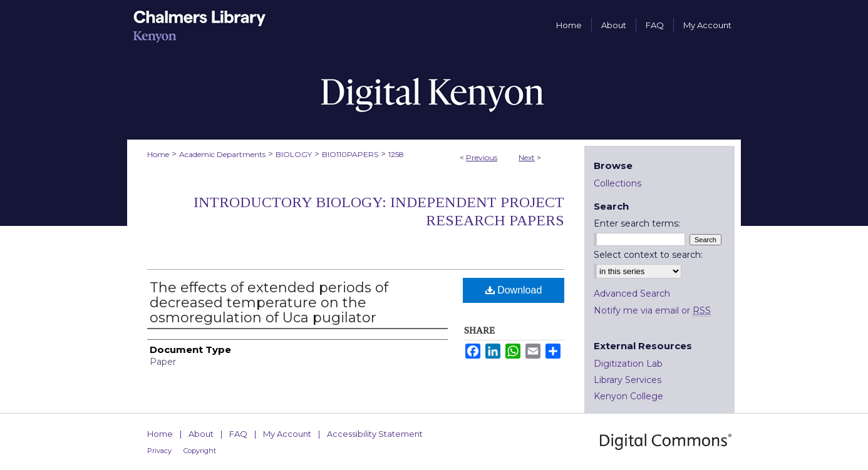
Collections (617, 183)
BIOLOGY (294, 154)
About (201, 434)
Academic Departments (222, 154)
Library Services (628, 380)
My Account (287, 434)
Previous (482, 157)
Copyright (200, 451)
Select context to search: (648, 255)
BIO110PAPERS (350, 154)
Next (527, 157)
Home (158, 154)
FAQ (238, 434)
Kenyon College (628, 396)
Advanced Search (632, 294)
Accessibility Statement (375, 434)
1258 (396, 154)
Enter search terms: (637, 223)
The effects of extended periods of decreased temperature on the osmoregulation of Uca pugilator (269, 303)
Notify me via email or (652, 310)
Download (514, 290)
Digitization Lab (628, 364)
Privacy (159, 451)
